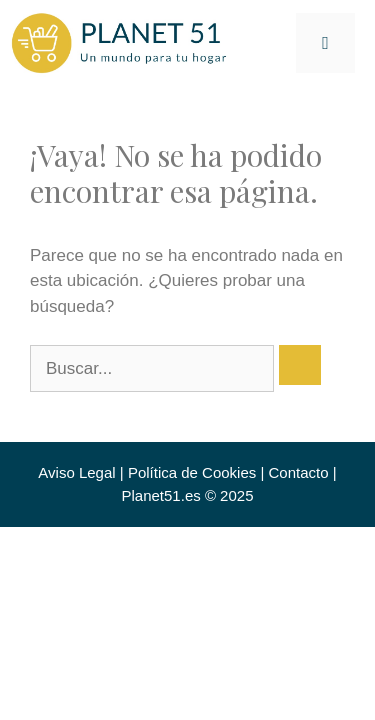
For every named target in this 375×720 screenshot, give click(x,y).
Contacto (299, 472)
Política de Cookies (192, 472)
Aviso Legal (76, 472)
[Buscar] (300, 365)
